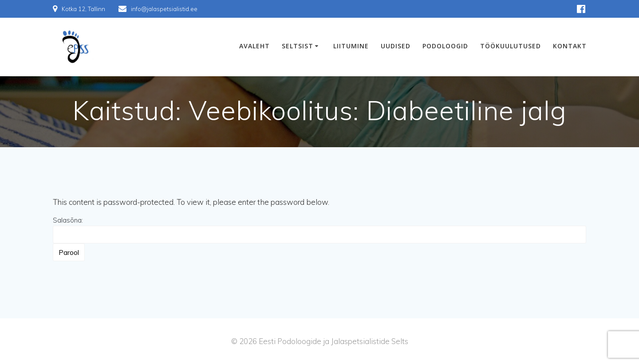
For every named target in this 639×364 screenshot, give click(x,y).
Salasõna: (319, 230)
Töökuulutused (511, 46)
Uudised (396, 46)
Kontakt (570, 46)
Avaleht (254, 46)
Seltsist (298, 46)
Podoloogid (445, 46)
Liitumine (351, 46)
